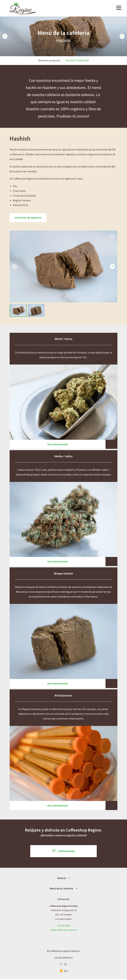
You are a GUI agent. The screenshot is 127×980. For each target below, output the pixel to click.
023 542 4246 (63, 926)
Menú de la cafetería (61, 889)
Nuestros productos (49, 60)
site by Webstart (64, 959)
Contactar (63, 900)
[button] (5, 36)
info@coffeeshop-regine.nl (63, 931)
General (62, 879)
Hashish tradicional (77, 60)
